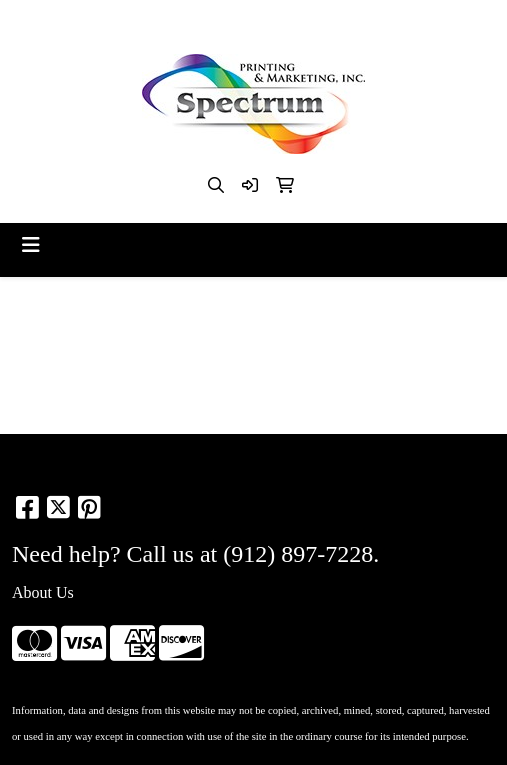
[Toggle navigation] (31, 245)
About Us (43, 592)
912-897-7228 (166, 21)
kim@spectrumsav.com (301, 21)
